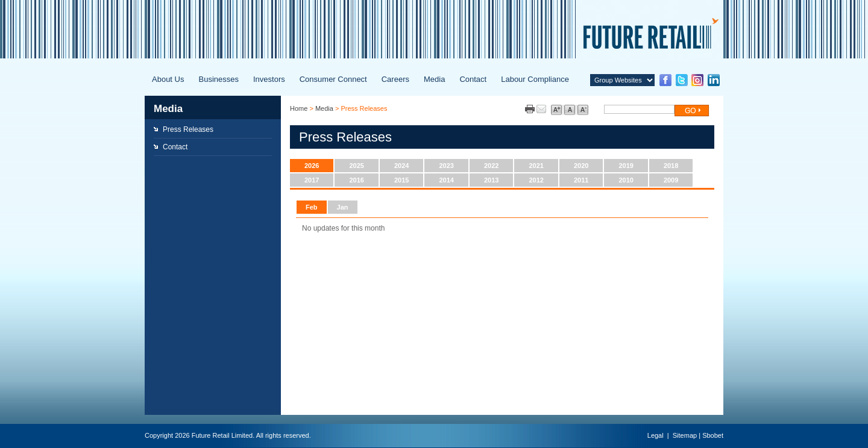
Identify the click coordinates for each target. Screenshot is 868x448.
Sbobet (713, 435)
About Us (168, 79)
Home (299, 108)
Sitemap (685, 435)
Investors (269, 79)
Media (434, 79)
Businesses (218, 79)
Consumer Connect (333, 79)
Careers (395, 79)
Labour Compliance (535, 79)
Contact (473, 79)
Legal (656, 435)
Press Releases (188, 129)
